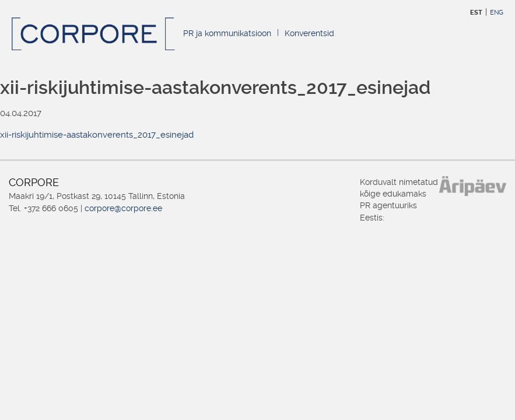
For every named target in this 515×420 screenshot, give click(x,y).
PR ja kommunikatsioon (227, 33)
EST (476, 13)
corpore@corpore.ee (123, 208)
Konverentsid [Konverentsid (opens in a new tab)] (309, 33)
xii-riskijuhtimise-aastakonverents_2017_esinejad (97, 135)
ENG (497, 13)
